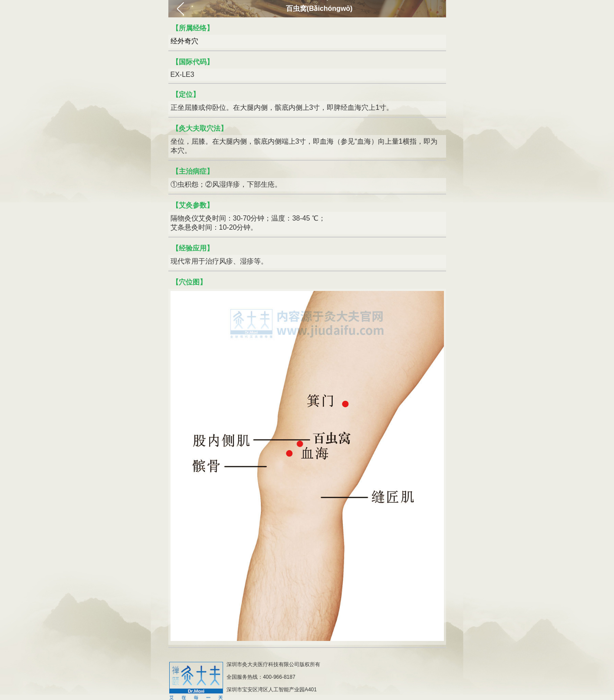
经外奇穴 (184, 41)
